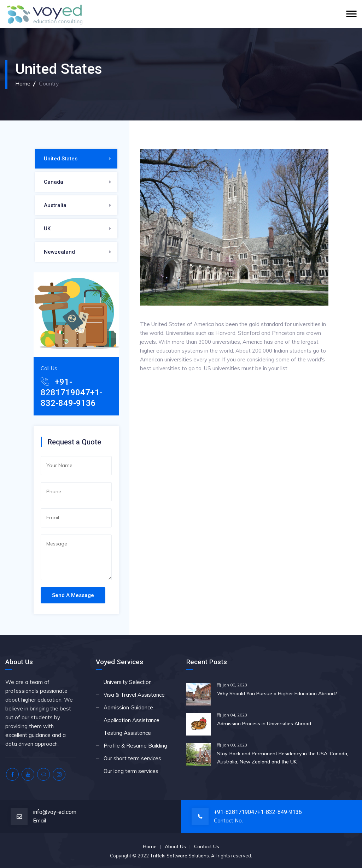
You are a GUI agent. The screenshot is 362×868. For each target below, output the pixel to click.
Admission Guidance (128, 707)
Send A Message (73, 595)
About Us (175, 846)
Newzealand (59, 252)
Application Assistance (132, 720)
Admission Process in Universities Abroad (264, 724)
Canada (54, 182)
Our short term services (132, 758)
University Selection (128, 682)
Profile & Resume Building (135, 746)
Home (23, 83)
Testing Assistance (127, 733)
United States (61, 159)
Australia (55, 205)
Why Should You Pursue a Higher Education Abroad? (277, 693)
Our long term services (131, 771)
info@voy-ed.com (55, 812)
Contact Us (207, 846)
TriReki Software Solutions (179, 856)
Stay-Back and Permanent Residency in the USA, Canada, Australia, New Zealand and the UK (283, 758)
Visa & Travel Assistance (134, 695)
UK (47, 229)
